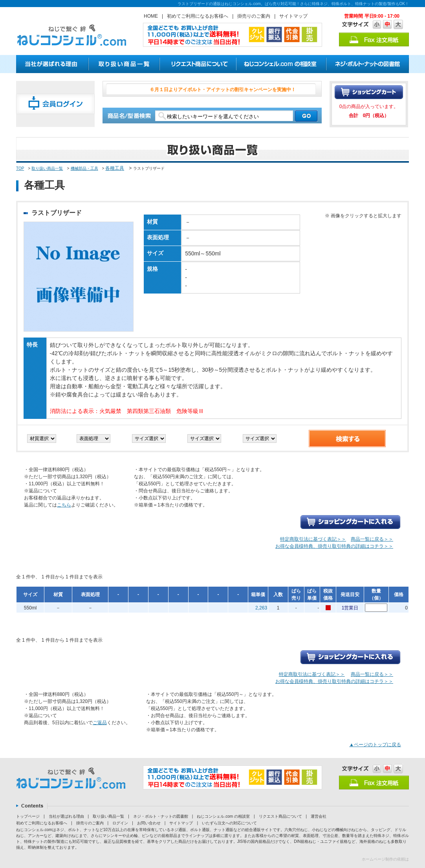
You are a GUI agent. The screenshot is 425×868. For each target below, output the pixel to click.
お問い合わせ (149, 823)
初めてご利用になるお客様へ (198, 16)
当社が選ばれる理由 (66, 816)
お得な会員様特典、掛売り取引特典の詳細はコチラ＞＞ (334, 546)
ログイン (120, 823)
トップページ (28, 816)
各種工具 (115, 168)
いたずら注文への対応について (229, 823)
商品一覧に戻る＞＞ (372, 539)
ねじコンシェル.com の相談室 (223, 816)
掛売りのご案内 (254, 16)
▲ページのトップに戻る (375, 745)
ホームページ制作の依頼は (385, 859)
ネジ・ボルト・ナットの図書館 (161, 816)
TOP (20, 168)
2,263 (261, 608)
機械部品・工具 (84, 168)
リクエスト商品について (280, 816)
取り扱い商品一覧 (47, 168)
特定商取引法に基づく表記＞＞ (313, 539)
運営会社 (319, 816)
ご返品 (100, 723)
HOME (151, 16)
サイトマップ (293, 16)
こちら (64, 505)
